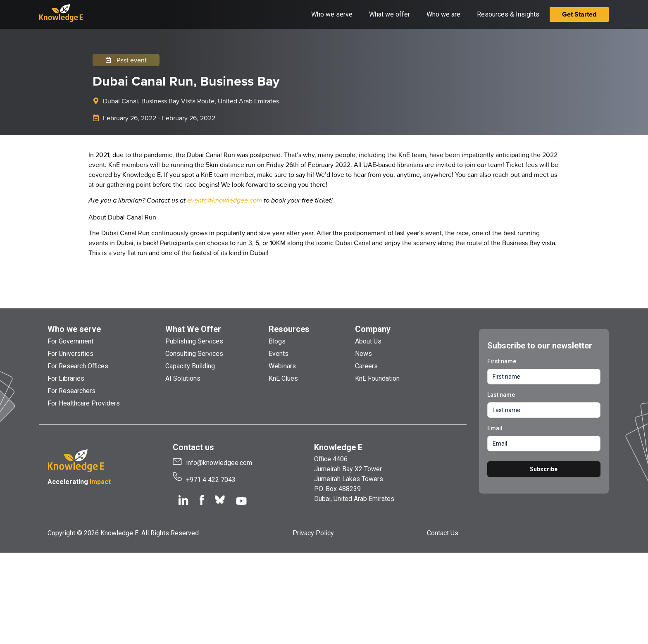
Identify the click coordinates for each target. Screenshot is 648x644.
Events (279, 354)
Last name (501, 395)
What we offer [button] (390, 14)
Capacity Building (190, 366)
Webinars (282, 366)
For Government (70, 341)
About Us (368, 341)
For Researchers (71, 391)
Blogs (277, 341)
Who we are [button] (443, 14)
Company (373, 329)
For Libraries (66, 378)
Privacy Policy (313, 533)
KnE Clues (283, 378)
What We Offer (193, 329)
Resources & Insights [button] (508, 14)
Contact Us (443, 533)
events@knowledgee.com (225, 201)
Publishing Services (194, 341)
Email (495, 428)
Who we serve (74, 329)
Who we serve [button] (332, 14)
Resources (289, 329)
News (363, 354)
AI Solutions (183, 378)
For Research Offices (78, 366)
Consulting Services (194, 354)
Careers (366, 366)
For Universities (70, 354)
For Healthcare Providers (84, 403)
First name (502, 361)
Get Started (579, 14)
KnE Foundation (377, 378)
